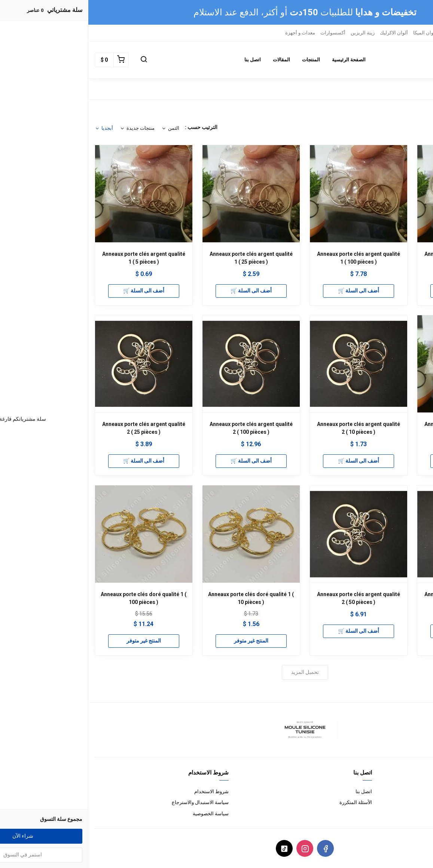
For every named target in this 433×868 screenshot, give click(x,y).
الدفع (422, 802)
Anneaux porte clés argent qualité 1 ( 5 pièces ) (55, 258)
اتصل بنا (164, 60)
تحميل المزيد (217, 672)
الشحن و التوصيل (409, 814)
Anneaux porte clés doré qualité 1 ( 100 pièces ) (55, 598)
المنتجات (223, 60)
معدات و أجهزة (212, 33)
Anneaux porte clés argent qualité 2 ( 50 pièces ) (270, 598)
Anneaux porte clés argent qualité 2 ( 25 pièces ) (55, 428)
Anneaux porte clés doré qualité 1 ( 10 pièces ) (163, 598)
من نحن (419, 792)
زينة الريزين (274, 33)
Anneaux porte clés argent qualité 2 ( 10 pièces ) (270, 428)
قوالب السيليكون (407, 33)
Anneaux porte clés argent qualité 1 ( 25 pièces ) (163, 258)
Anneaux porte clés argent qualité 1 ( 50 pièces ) (378, 428)
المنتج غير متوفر (163, 641)
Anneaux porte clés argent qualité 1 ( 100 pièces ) (270, 258)
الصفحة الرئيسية (260, 60)
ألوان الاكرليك (306, 33)
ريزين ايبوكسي (369, 33)
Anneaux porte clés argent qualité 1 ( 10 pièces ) (378, 258)
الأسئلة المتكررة (267, 802)
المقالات (193, 60)
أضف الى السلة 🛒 (378, 291)
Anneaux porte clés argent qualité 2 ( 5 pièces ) (378, 598)
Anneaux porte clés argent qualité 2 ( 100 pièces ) (163, 428)
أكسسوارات (245, 33)
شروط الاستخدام (123, 792)
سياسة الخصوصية (122, 814)
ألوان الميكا (337, 33)
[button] (55, 60)
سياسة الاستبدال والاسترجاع (112, 802)
